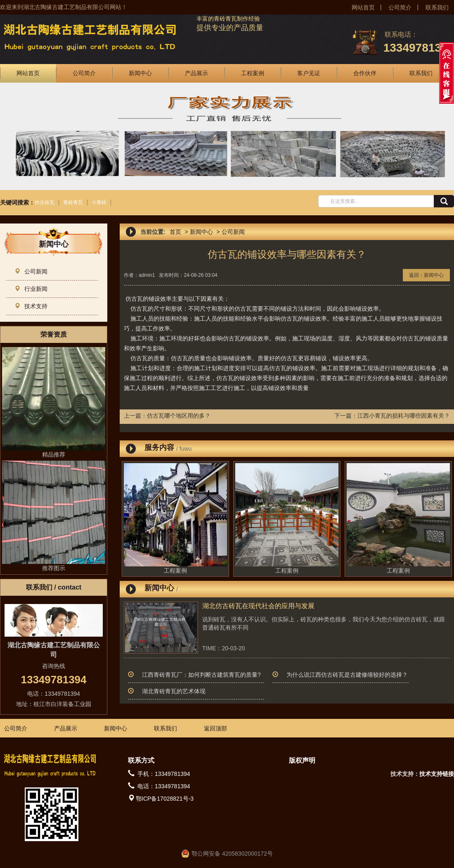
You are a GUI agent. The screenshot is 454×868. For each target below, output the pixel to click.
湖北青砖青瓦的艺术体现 (174, 691)
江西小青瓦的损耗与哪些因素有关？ (404, 416)
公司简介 (400, 7)
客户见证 (309, 73)
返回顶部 (215, 728)
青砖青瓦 (73, 202)
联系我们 (437, 7)
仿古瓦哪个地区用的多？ (179, 416)
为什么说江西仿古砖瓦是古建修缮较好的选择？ (347, 675)
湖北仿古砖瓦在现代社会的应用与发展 (258, 606)
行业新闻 (31, 289)
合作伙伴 (365, 73)
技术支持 (31, 306)
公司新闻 (31, 271)
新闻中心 (140, 73)
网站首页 (363, 7)
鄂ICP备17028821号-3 (165, 799)
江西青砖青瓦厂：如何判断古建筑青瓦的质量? (201, 675)
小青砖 (99, 202)
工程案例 (253, 73)
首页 (175, 232)
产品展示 (196, 73)
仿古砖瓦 (45, 202)
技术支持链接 (437, 774)
